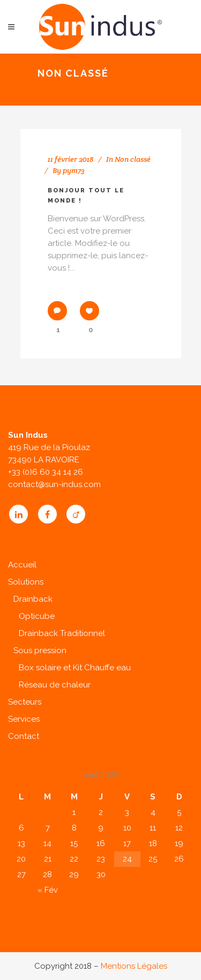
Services (24, 719)
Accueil (22, 565)
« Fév (48, 890)
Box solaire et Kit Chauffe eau (75, 668)
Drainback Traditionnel (62, 633)
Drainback (33, 599)
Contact (24, 736)
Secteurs (25, 702)
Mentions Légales (134, 966)
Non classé (133, 159)
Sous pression (40, 650)
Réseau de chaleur (55, 685)
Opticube (37, 616)
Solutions (26, 582)
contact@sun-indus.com (54, 484)
